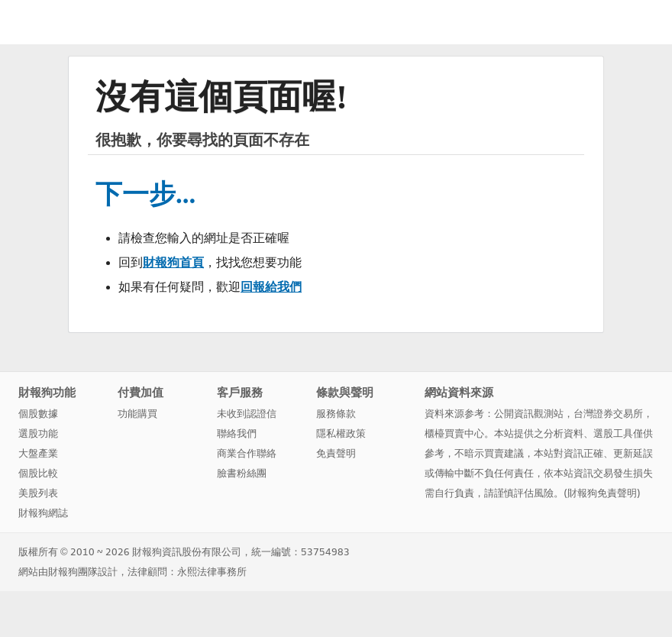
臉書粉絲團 (242, 473)
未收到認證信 (247, 414)
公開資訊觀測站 (529, 414)
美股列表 (38, 493)
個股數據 (38, 414)
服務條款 (336, 414)
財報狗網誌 (43, 513)
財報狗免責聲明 (602, 493)
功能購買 (137, 414)
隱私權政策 (341, 433)
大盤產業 (38, 453)
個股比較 (38, 473)
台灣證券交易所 (608, 414)
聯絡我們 (237, 433)
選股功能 (38, 433)
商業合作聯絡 (247, 453)
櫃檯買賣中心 (454, 433)
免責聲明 (336, 453)
